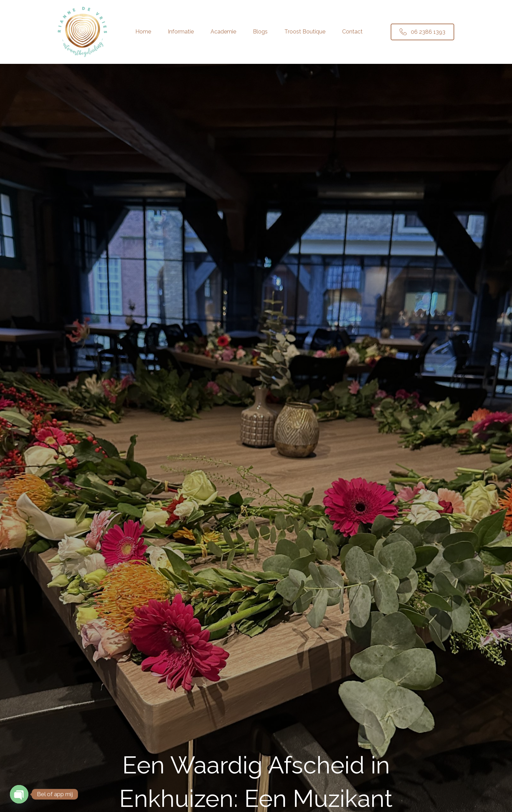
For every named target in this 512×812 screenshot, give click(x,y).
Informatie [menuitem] (181, 32)
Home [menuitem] (143, 32)
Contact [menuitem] (352, 32)
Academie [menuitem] (223, 32)
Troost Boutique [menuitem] (305, 32)
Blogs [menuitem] (260, 32)
